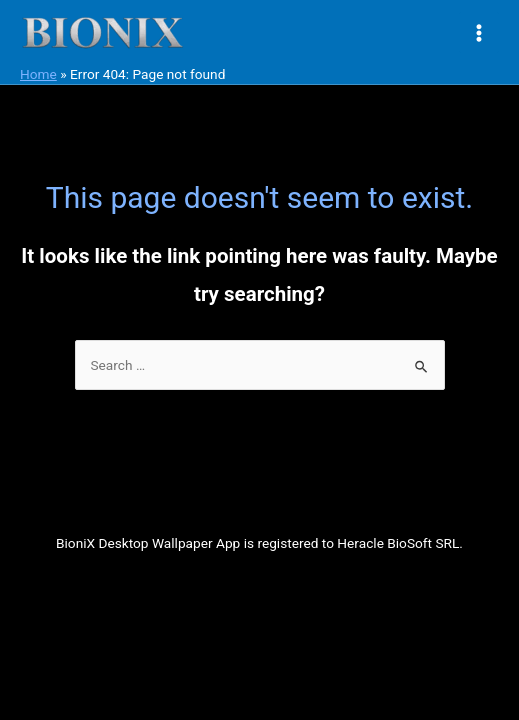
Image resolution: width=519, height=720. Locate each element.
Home (38, 74)
